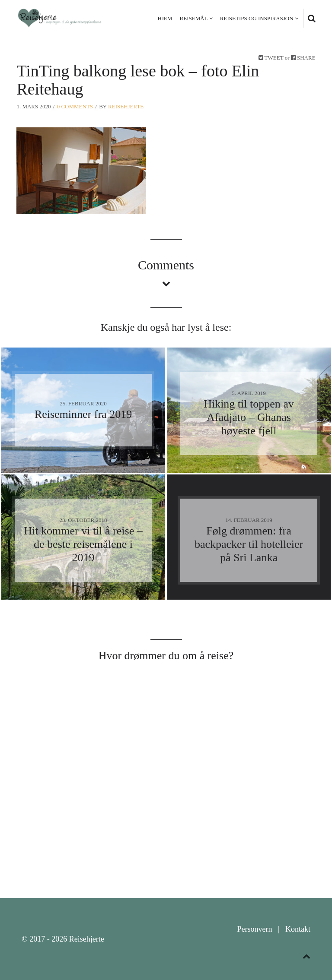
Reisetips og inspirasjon (257, 18)
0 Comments (75, 106)
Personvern (254, 929)
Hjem (165, 18)
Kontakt (298, 929)
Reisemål (194, 18)
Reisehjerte (126, 106)
